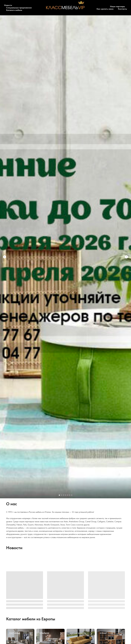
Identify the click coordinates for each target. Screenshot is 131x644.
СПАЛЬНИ (44, 633)
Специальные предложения (19, 8)
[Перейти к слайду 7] (72, 495)
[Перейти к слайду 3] (63, 495)
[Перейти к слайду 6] (70, 495)
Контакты (122, 9)
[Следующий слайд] (126, 257)
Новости (8, 5)
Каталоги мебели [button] (14, 10)
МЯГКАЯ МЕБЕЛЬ (78, 633)
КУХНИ (103, 633)
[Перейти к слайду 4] (65, 495)
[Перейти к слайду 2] (61, 495)
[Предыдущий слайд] (5, 257)
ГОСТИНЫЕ (15, 633)
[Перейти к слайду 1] (59, 495)
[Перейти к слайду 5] (68, 495)
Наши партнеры (117, 6)
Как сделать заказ (105, 9)
